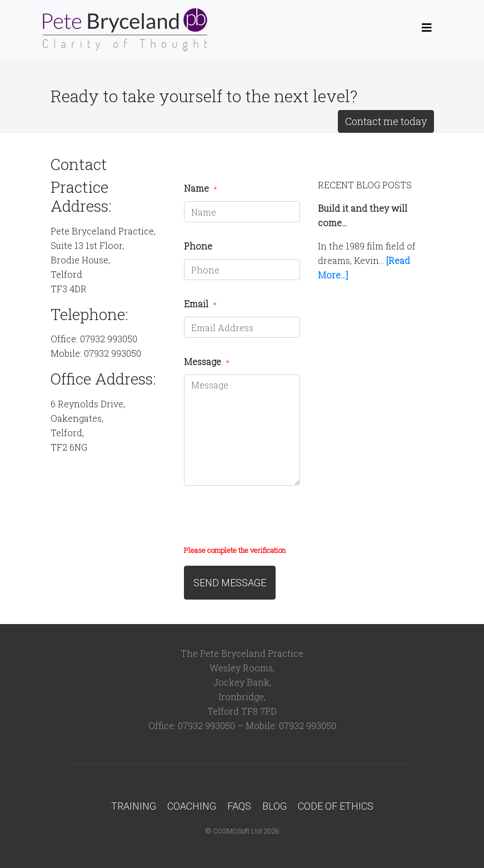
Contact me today (386, 121)
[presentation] (268, 521)
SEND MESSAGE (230, 583)
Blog (275, 806)
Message (206, 361)
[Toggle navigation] (427, 31)
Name (200, 188)
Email (200, 304)
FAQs (239, 806)
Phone (198, 246)
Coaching (192, 806)
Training (134, 806)
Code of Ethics (336, 806)
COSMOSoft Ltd (237, 831)
